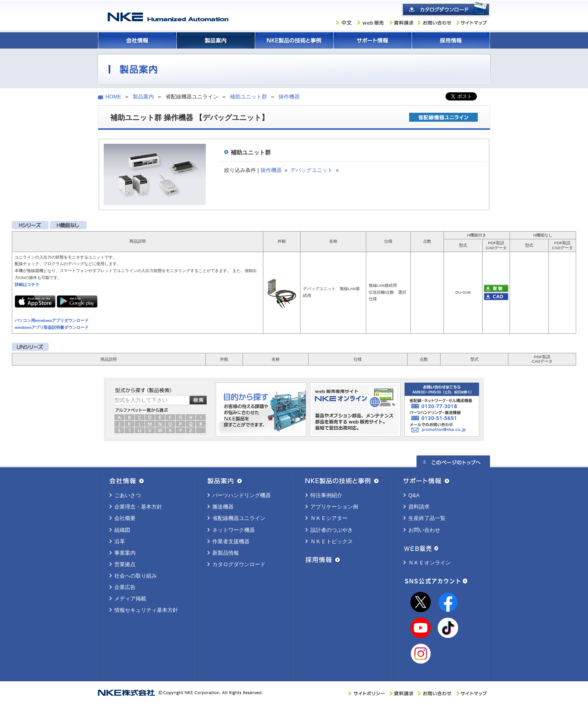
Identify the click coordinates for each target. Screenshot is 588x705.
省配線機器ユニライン (239, 518)
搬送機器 (223, 507)
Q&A (414, 495)
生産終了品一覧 (427, 518)
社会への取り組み (136, 576)
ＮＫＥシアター (329, 518)
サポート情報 (372, 40)
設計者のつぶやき (332, 530)
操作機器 (289, 97)
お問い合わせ (424, 530)
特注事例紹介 (326, 495)
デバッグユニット (312, 170)
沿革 (120, 541)
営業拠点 (125, 564)
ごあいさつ (128, 495)
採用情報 (451, 40)
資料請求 (419, 507)
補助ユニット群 (248, 97)
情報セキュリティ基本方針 (146, 610)
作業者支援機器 (231, 541)
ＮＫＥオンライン (430, 563)
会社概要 (125, 518)
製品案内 (216, 40)
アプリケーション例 (334, 507)
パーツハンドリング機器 (242, 495)
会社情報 (137, 40)
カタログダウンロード (239, 564)
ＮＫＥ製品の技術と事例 (294, 40)
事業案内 (125, 553)
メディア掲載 (130, 599)
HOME (113, 97)
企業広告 (125, 587)
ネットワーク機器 (234, 530)
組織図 (122, 530)
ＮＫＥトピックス (332, 541)
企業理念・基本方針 (138, 507)
